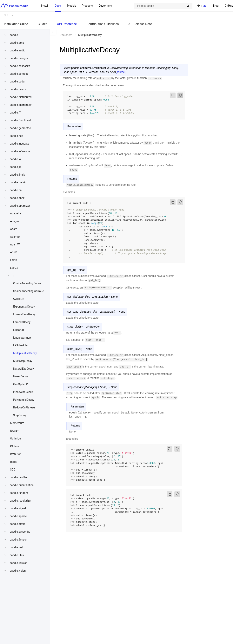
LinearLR (19, 330)
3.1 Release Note (140, 24)
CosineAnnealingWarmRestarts (32, 291)
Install (45, 6)
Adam (14, 229)
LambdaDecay (22, 322)
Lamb (13, 260)
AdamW (15, 244)
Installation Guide (16, 24)
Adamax (15, 237)
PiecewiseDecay (23, 392)
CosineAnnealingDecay (27, 283)
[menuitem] (216, 6)
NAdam (15, 431)
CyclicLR (18, 299)
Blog (216, 6)
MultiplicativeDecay (25, 353)
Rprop (14, 462)
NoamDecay (21, 376)
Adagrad (15, 221)
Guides (42, 24)
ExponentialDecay (24, 307)
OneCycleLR (20, 384)
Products (87, 6)
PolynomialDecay (24, 400)
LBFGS (14, 268)
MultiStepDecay (23, 361)
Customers (105, 6)
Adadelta (16, 213)
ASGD (14, 252)
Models (71, 6)
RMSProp (16, 454)
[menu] (77, 6)
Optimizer (16, 439)
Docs (58, 6)
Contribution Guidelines (103, 24)
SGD (13, 470)
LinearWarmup (22, 338)
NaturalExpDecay (23, 369)
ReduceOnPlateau (24, 407)
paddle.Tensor (18, 540)
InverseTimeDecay (24, 314)
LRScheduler (21, 345)
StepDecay (20, 415)
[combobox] (163, 6)
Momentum (17, 423)
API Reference (67, 24)
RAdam (15, 446)
